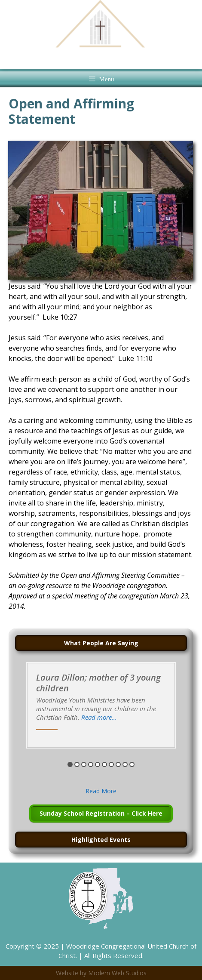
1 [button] (70, 764)
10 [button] (132, 764)
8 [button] (118, 764)
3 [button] (84, 764)
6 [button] (104, 764)
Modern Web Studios (117, 973)
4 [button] (91, 764)
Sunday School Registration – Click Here (101, 813)
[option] (101, 705)
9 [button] (125, 764)
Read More (101, 791)
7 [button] (111, 764)
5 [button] (98, 764)
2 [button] (77, 764)
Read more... (99, 717)
